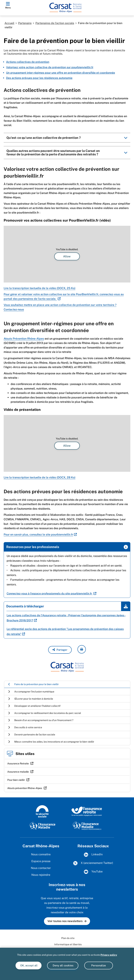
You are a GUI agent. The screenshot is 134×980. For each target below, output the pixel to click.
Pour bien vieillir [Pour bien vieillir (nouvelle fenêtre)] (16, 780)
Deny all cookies (63, 965)
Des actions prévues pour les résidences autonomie (39, 78)
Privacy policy (109, 955)
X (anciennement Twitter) (93, 863)
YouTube (93, 872)
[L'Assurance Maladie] (42, 825)
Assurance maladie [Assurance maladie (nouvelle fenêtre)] (18, 772)
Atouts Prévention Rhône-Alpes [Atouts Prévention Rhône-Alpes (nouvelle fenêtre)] (24, 339)
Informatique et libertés (68, 944)
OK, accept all (29, 965)
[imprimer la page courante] (82, 649)
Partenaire (25, 23)
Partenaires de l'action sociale (55, 23)
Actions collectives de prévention (28, 62)
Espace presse (41, 861)
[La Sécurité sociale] (42, 811)
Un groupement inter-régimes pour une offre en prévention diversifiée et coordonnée (61, 73)
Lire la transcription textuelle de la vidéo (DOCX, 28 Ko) (40, 477)
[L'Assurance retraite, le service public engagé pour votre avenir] (87, 811)
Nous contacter (41, 868)
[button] (60, 650)
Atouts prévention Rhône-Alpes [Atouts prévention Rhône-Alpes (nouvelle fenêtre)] (25, 788)
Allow (67, 256)
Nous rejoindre (41, 875)
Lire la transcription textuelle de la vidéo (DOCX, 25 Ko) (40, 288)
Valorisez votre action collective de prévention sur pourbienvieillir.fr (50, 67)
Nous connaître (41, 854)
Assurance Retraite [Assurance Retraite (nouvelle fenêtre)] (18, 764)
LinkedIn (93, 855)
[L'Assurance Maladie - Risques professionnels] (87, 825)
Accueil (9, 23)
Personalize (99, 965)
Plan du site (68, 938)
